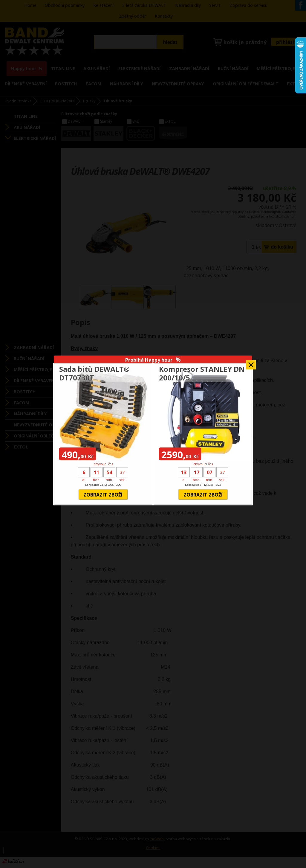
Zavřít (251, 363)
